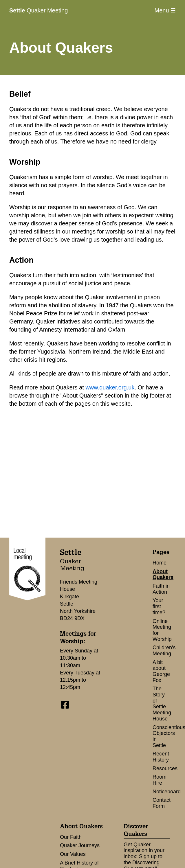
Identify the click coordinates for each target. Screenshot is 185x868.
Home (160, 563)
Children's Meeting (164, 651)
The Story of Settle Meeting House (162, 704)
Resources (165, 768)
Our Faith (71, 837)
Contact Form (162, 803)
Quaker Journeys (80, 845)
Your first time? (159, 606)
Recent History (161, 757)
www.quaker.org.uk (110, 387)
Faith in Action (161, 589)
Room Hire (160, 780)
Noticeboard (167, 792)
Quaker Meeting (39, 10)
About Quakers (163, 574)
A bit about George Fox (161, 671)
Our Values (73, 854)
